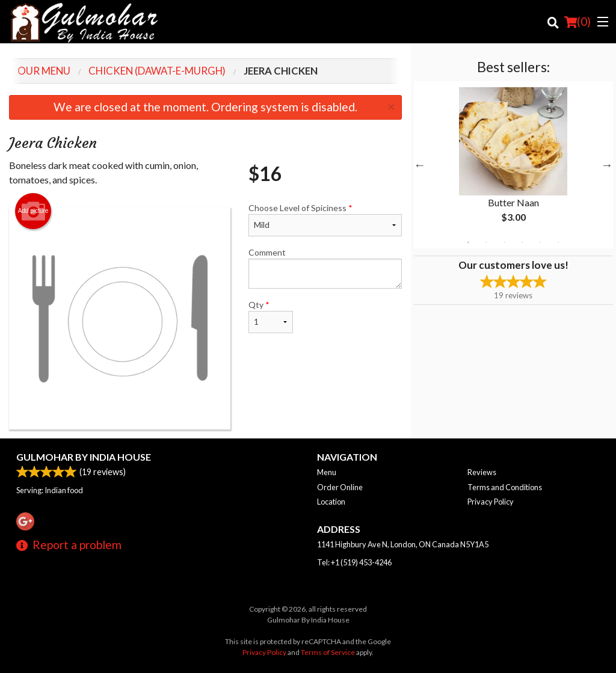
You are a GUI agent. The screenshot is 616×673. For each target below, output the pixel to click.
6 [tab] (558, 242)
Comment (325, 268)
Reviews (482, 472)
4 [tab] (522, 242)
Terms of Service (328, 652)
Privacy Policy (491, 502)
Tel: (354, 562)
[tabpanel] (513, 165)
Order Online (340, 487)
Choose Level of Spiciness (325, 220)
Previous (420, 165)
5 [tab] (540, 242)
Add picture (33, 211)
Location (331, 502)
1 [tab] (468, 242)
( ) (577, 22)
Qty (271, 316)
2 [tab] (486, 242)
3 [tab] (504, 242)
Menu (327, 472)
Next (607, 165)
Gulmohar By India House (84, 457)
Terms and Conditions (505, 487)
